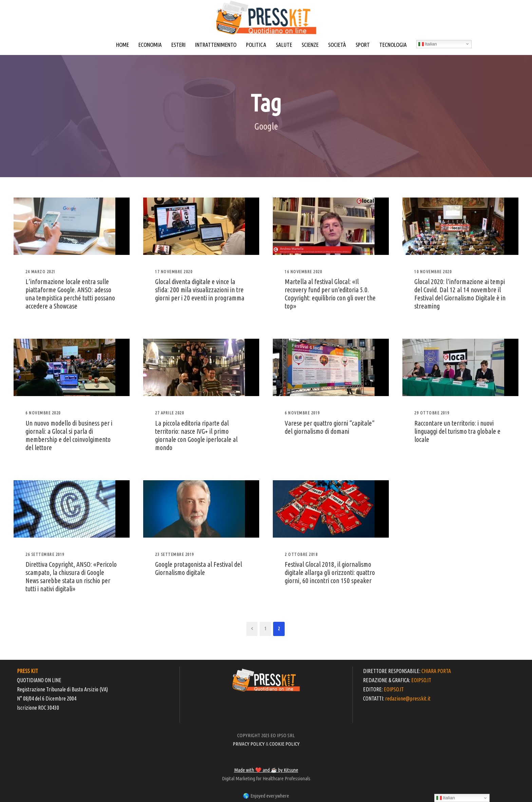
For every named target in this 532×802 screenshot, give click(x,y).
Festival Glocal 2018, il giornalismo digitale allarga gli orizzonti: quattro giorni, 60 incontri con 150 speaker (330, 572)
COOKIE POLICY (284, 744)
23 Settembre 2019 (175, 554)
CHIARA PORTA (436, 671)
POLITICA (256, 45)
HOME (122, 45)
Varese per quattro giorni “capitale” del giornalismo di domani (330, 427)
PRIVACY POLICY (249, 744)
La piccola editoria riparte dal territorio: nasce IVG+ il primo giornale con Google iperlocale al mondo (196, 435)
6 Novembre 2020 (43, 413)
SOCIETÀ (337, 45)
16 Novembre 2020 (303, 272)
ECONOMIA (150, 45)
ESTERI (178, 45)
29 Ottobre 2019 (432, 413)
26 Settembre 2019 (45, 554)
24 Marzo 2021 (41, 272)
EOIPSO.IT (421, 680)
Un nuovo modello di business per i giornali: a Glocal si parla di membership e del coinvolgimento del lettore (69, 435)
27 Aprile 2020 (169, 413)
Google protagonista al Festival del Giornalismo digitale (198, 568)
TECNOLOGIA (393, 45)
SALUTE (284, 45)
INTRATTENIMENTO (216, 45)
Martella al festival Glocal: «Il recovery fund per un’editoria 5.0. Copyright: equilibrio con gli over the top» (330, 294)
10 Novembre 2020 (433, 272)
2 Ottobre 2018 (301, 554)
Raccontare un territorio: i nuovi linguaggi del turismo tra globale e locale (457, 431)
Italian (428, 44)
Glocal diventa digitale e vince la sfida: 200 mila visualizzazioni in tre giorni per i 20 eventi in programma (200, 290)
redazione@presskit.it (408, 698)
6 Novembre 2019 (302, 413)
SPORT (363, 45)
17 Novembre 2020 (174, 272)
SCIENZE (310, 45)
